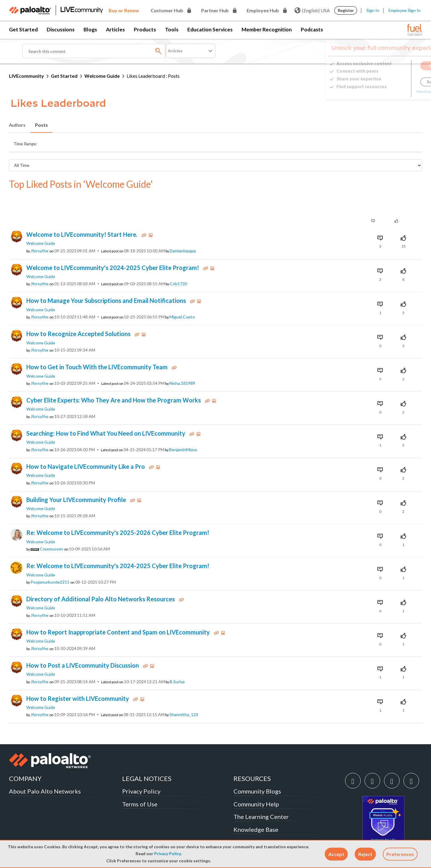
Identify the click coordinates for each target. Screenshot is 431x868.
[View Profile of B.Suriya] (177, 663)
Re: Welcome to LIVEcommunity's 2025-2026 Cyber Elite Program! (118, 513)
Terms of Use (140, 785)
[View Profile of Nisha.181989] (182, 364)
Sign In (373, 10)
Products (145, 29)
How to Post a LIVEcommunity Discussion (83, 646)
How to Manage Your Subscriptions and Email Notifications (107, 281)
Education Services (210, 29)
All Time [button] (312, 142)
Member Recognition (267, 29)
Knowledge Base (256, 810)
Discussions (61, 29)
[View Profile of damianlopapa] (183, 232)
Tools (172, 29)
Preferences (400, 854)
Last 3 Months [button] (215, 142)
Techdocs (246, 823)
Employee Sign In (405, 10)
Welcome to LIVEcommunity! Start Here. (82, 215)
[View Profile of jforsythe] (40, 232)
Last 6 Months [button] (252, 142)
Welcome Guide (102, 76)
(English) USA (312, 10)
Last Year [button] (285, 142)
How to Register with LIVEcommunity (78, 679)
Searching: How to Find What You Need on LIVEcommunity (106, 414)
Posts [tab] (41, 125)
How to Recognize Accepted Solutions (79, 315)
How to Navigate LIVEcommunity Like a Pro (86, 447)
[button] (336, 854)
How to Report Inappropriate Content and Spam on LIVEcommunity (119, 613)
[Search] (94, 51)
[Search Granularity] (191, 51)
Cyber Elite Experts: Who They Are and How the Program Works (114, 381)
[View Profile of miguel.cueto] (182, 298)
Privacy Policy (167, 854)
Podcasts (312, 29)
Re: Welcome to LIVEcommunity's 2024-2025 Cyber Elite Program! (118, 547)
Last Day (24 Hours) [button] (76, 142)
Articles (115, 29)
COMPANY (25, 759)
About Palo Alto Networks (45, 772)
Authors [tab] (17, 125)
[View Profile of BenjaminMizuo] (183, 431)
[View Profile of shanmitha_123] (184, 695)
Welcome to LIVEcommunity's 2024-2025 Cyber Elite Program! (113, 248)
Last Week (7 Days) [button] (123, 142)
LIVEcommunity (26, 76)
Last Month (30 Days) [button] (171, 142)
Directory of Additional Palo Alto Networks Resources (101, 580)
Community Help (256, 785)
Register (346, 10)
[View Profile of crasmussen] (51, 530)
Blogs (90, 29)
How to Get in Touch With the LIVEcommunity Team (98, 348)
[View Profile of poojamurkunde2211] (50, 563)
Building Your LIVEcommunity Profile (77, 480)
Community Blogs (257, 772)
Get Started (23, 29)
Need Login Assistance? (395, 91)
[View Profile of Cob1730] (178, 265)
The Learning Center (261, 797)
